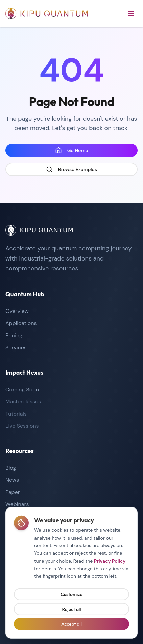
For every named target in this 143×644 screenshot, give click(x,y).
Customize (71, 596)
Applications (21, 323)
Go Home (72, 150)
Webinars (17, 504)
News (12, 480)
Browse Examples (71, 169)
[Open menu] (131, 14)
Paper (13, 492)
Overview (17, 311)
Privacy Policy (110, 562)
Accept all (71, 625)
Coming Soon (22, 389)
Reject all (71, 611)
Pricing (14, 335)
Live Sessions (22, 426)
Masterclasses (23, 402)
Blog (11, 468)
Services (16, 348)
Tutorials (16, 414)
